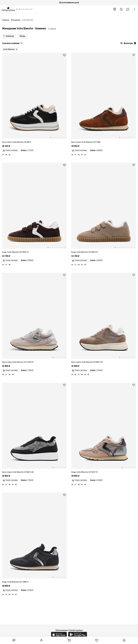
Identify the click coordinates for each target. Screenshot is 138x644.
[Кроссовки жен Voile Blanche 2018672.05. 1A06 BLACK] (34, 98)
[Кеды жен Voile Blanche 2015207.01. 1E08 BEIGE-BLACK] (104, 428)
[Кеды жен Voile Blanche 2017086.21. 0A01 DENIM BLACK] (34, 538)
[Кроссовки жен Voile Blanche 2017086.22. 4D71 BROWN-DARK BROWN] (104, 98)
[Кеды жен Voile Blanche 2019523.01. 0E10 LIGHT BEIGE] (104, 208)
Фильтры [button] (128, 43)
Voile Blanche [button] (9, 49)
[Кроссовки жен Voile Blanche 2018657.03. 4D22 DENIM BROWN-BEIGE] (104, 318)
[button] (128, 9)
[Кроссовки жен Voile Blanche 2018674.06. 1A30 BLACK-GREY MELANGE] (34, 428)
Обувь (22, 36)
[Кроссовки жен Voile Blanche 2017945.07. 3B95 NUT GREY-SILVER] (34, 318)
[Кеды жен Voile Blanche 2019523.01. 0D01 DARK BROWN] (34, 208)
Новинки (10, 36)
